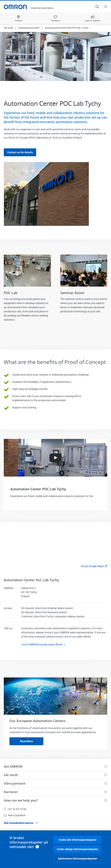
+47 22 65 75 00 (15, 809)
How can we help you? (21, 800)
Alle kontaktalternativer (21, 823)
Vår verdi (8, 28)
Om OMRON (13, 766)
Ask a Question (15, 815)
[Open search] (97, 7)
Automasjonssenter (29, 28)
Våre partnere (15, 783)
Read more (26, 741)
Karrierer (11, 792)
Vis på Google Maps (92, 566)
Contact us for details (20, 152)
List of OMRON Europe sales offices (44, 645)
